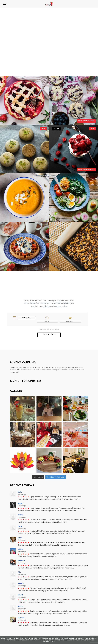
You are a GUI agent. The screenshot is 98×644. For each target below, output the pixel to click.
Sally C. (21, 515)
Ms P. (20, 492)
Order (56, 129)
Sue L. (20, 538)
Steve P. (21, 583)
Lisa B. (20, 549)
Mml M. (20, 595)
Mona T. (21, 503)
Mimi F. (20, 606)
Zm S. (20, 526)
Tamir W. (21, 618)
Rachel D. (21, 561)
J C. (19, 572)
